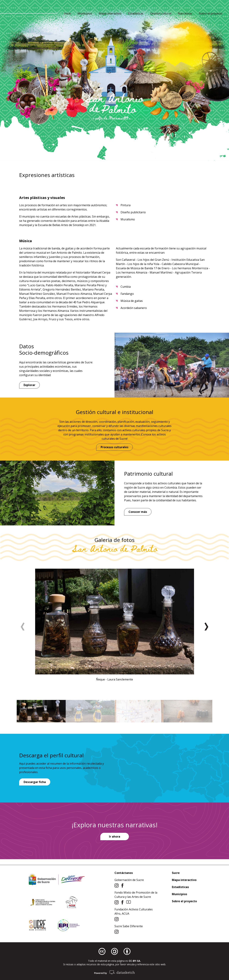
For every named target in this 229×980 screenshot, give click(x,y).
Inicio (67, 13)
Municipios (85, 13)
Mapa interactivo (110, 13)
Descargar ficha (35, 782)
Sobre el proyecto (211, 13)
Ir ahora (115, 837)
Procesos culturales (114, 447)
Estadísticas (136, 13)
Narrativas (185, 13)
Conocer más (138, 512)
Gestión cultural (161, 13)
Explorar (29, 385)
